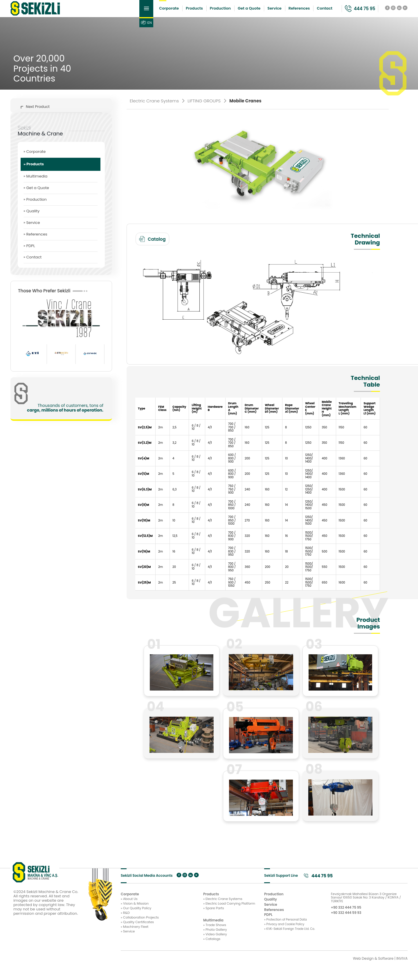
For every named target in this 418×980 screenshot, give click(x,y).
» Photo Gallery (177, 941)
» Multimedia (35, 182)
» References (35, 240)
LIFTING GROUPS (207, 107)
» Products (34, 170)
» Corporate (35, 158)
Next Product (35, 113)
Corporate (150, 11)
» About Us (130, 907)
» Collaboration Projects (141, 928)
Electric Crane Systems (157, 107)
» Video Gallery (177, 947)
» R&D (126, 923)
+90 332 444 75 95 (349, 916)
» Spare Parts (175, 918)
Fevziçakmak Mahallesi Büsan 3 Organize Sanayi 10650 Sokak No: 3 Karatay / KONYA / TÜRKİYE (369, 905)
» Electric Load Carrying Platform (192, 912)
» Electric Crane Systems (185, 907)
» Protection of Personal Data (289, 928)
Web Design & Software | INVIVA (380, 972)
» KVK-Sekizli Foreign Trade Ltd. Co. (291, 941)
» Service (32, 229)
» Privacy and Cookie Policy (288, 934)
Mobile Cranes (245, 107)
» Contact (33, 263)
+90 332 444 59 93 (349, 923)
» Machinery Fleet (136, 939)
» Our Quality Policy (137, 918)
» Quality (31, 217)
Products (175, 11)
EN (127, 29)
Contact (305, 11)
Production (201, 11)
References (280, 11)
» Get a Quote (36, 194)
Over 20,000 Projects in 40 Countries (42, 75)
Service (255, 11)
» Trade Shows (177, 936)
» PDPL (29, 252)
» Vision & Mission (136, 912)
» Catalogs (174, 952)
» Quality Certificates (139, 934)
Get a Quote (230, 11)
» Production (35, 205)
